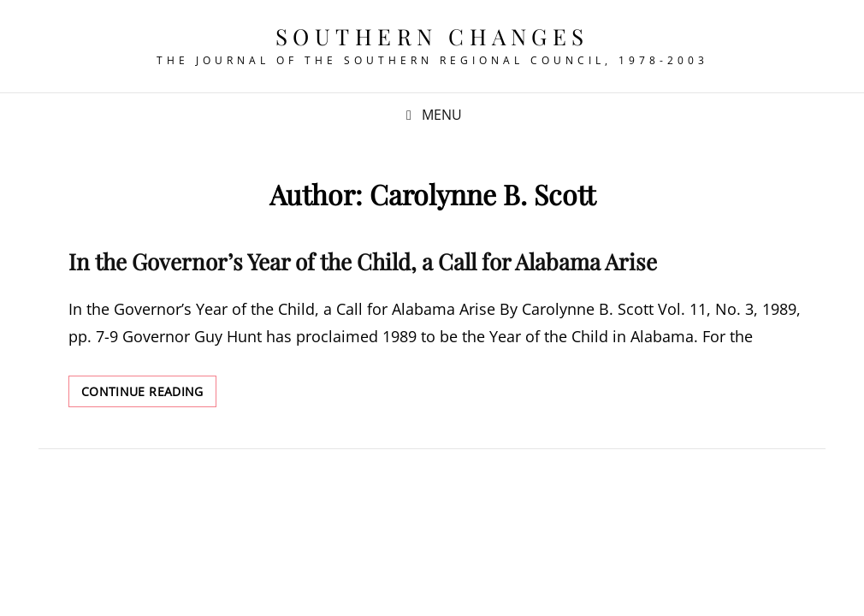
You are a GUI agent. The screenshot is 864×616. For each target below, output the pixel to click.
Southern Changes (432, 36)
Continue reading (149, 394)
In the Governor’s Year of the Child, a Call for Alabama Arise (363, 261)
